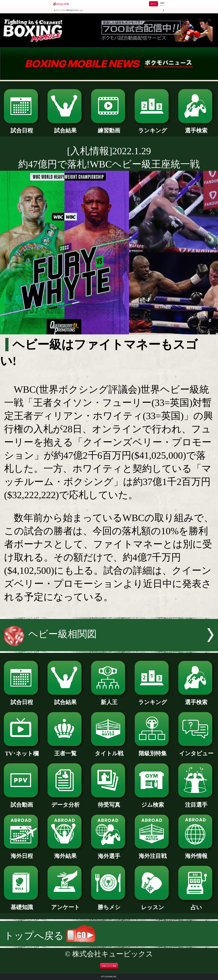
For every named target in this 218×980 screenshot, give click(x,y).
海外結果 (65, 853)
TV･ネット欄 (22, 751)
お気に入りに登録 (109, 966)
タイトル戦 (109, 751)
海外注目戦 (153, 853)
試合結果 (65, 128)
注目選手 (196, 802)
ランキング (153, 128)
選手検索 (196, 128)
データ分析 (65, 802)
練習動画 (109, 128)
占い (196, 905)
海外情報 (196, 853)
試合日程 (22, 128)
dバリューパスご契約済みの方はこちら (69, 10)
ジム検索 (153, 802)
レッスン (153, 905)
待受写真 (109, 802)
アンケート (65, 904)
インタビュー (196, 751)
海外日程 (22, 853)
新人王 (109, 699)
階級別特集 (153, 751)
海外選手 (109, 853)
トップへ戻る (50, 936)
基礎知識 (22, 904)
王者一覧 (65, 751)
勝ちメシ (109, 904)
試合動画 (22, 802)
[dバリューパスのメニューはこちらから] (162, 4)
